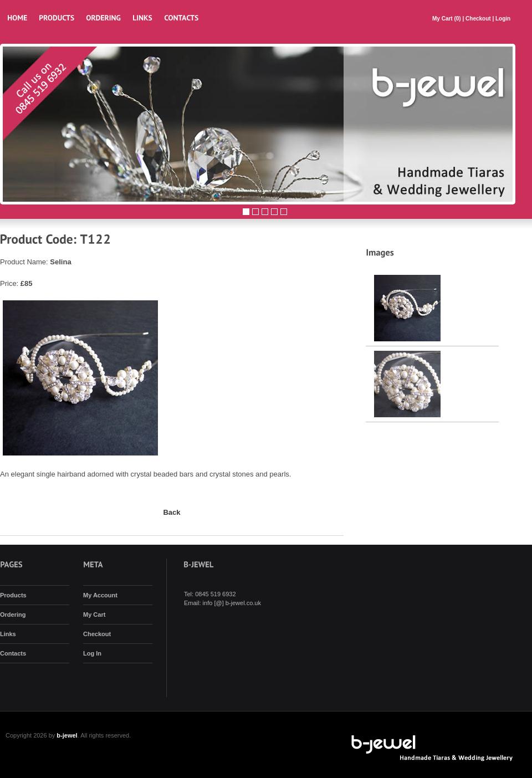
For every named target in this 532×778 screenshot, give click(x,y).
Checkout (478, 19)
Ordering (13, 615)
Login (503, 19)
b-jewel (67, 735)
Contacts (13, 653)
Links (8, 634)
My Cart (443, 19)
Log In (92, 653)
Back (172, 512)
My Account (100, 595)
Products (13, 595)
